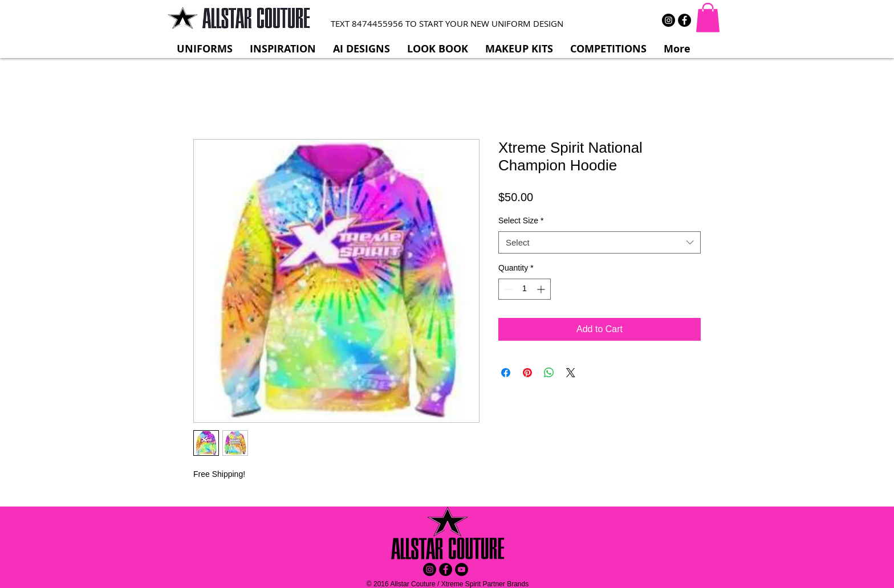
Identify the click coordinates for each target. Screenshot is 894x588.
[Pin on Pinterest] (527, 373)
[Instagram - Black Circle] (669, 20)
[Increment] (542, 289)
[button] (708, 17)
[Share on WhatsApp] (549, 373)
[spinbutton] (525, 289)
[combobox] (600, 242)
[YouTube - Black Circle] (462, 569)
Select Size (521, 220)
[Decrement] (507, 289)
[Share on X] (571, 373)
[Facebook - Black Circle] (684, 20)
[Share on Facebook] (506, 373)
